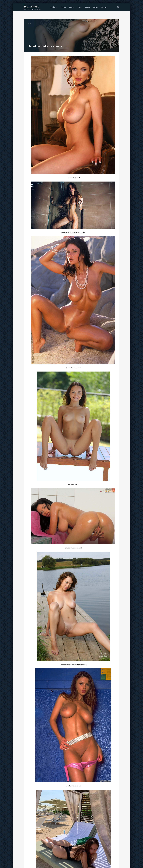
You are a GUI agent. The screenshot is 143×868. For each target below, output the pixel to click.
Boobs (63, 7)
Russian (104, 7)
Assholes (54, 7)
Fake (80, 7)
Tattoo (87, 7)
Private (72, 7)
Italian (95, 7)
